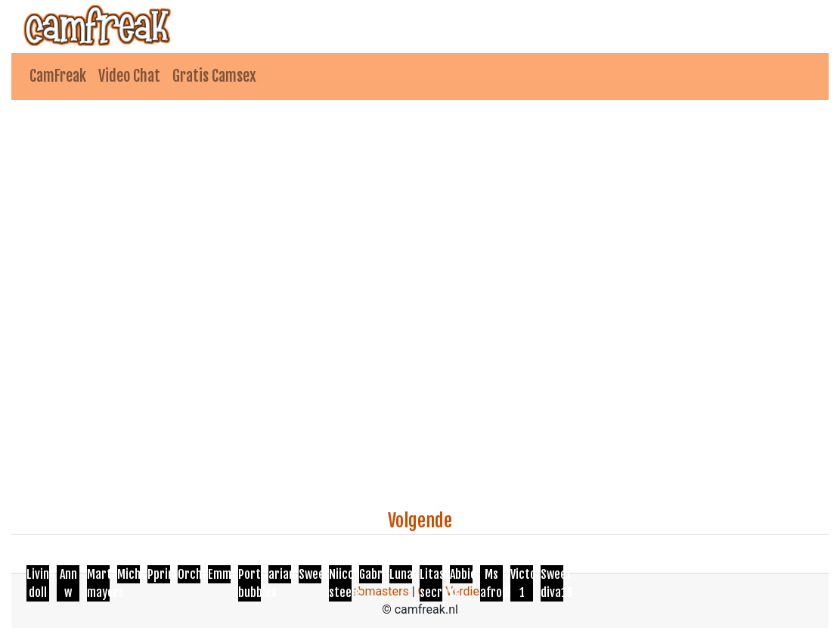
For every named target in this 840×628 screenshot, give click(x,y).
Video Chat (129, 76)
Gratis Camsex (214, 76)
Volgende (420, 521)
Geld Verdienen (459, 591)
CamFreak (58, 76)
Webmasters (375, 591)
